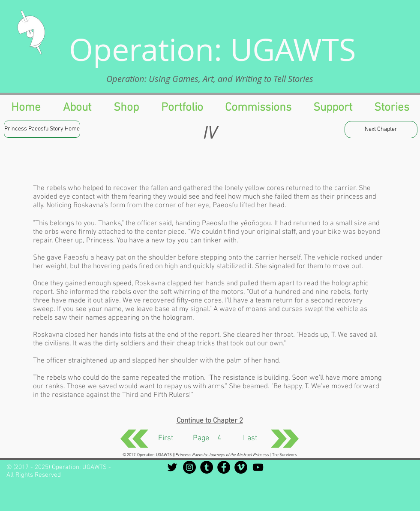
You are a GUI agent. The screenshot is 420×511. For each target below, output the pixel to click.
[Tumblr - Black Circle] (207, 467)
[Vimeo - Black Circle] (241, 467)
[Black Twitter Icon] (172, 467)
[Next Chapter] (381, 130)
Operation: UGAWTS (213, 49)
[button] (333, 108)
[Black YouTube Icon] (258, 467)
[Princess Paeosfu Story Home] (42, 129)
